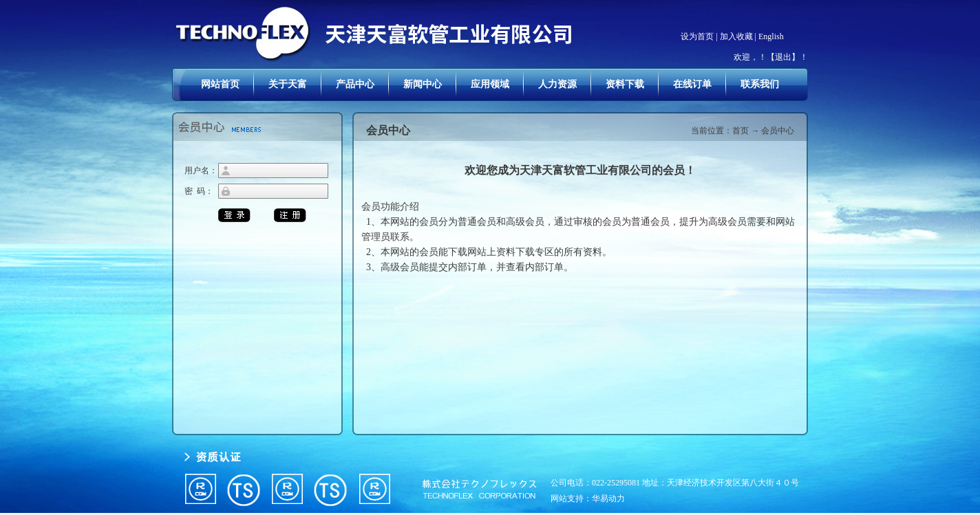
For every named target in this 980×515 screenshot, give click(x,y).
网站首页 (220, 84)
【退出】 (783, 57)
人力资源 (557, 84)
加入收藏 (736, 36)
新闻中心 (423, 84)
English (771, 36)
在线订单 (692, 84)
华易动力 (608, 498)
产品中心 (355, 84)
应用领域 (490, 84)
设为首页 (697, 36)
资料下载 (625, 84)
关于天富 (288, 84)
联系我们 (760, 84)
